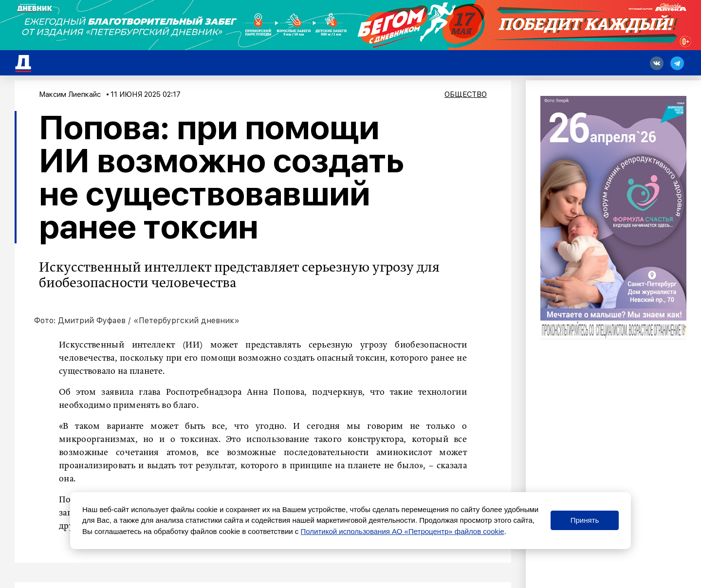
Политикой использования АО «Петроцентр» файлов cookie (403, 531)
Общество (466, 94)
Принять (585, 520)
